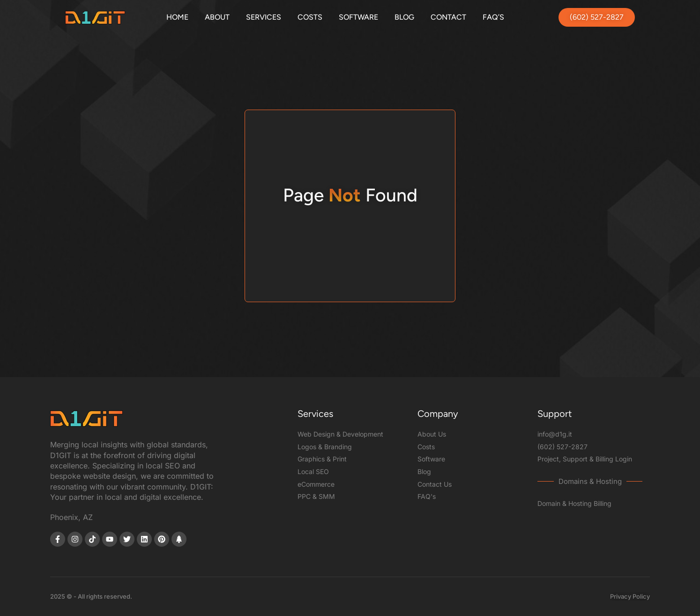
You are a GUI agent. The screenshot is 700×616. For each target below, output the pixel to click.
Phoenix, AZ (71, 517)
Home (177, 17)
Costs (310, 17)
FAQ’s (493, 17)
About (217, 17)
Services (264, 17)
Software (358, 17)
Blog (404, 17)
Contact (448, 17)
